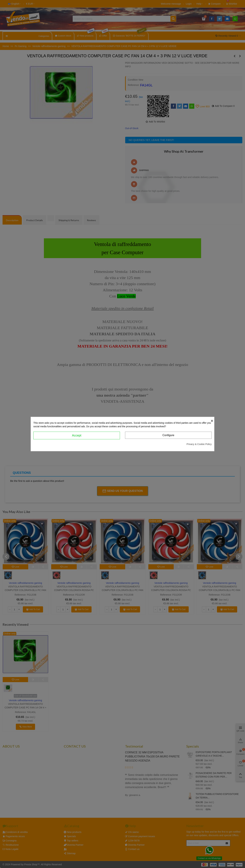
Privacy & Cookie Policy (199, 444)
